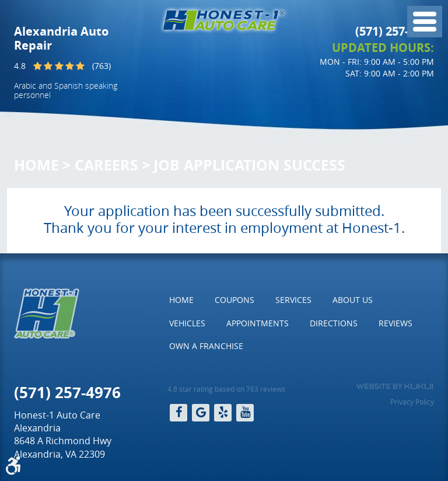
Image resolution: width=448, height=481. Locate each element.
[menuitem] (181, 300)
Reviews (395, 323)
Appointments (258, 323)
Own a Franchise (206, 346)
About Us (353, 300)
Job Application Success (249, 165)
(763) (101, 66)
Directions (334, 323)
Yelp (223, 413)
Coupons (235, 300)
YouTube (245, 413)
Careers (106, 165)
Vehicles (187, 323)
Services (293, 300)
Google (201, 413)
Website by (395, 386)
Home (36, 165)
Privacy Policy (412, 402)
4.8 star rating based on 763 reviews (226, 389)
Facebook (178, 413)
